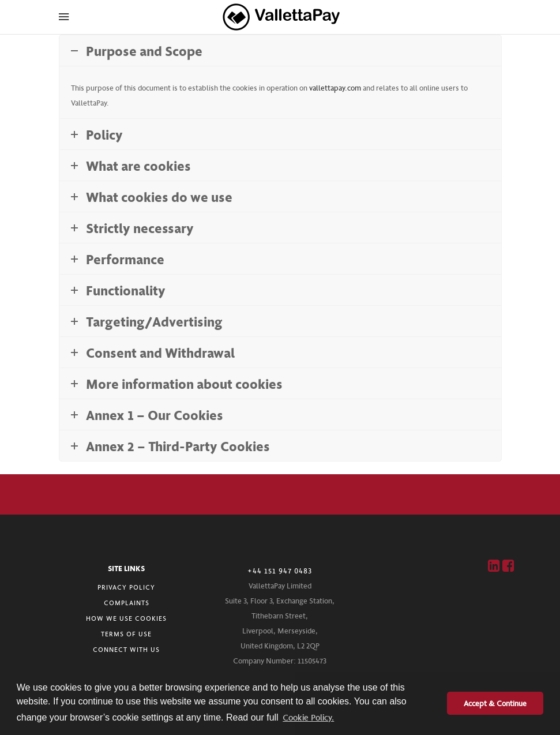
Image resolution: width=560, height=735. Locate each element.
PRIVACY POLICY (126, 587)
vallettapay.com (335, 88)
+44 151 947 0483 (280, 571)
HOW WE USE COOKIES (126, 618)
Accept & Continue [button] (495, 703)
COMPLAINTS (127, 603)
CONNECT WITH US (126, 649)
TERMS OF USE (126, 634)
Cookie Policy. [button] (308, 717)
